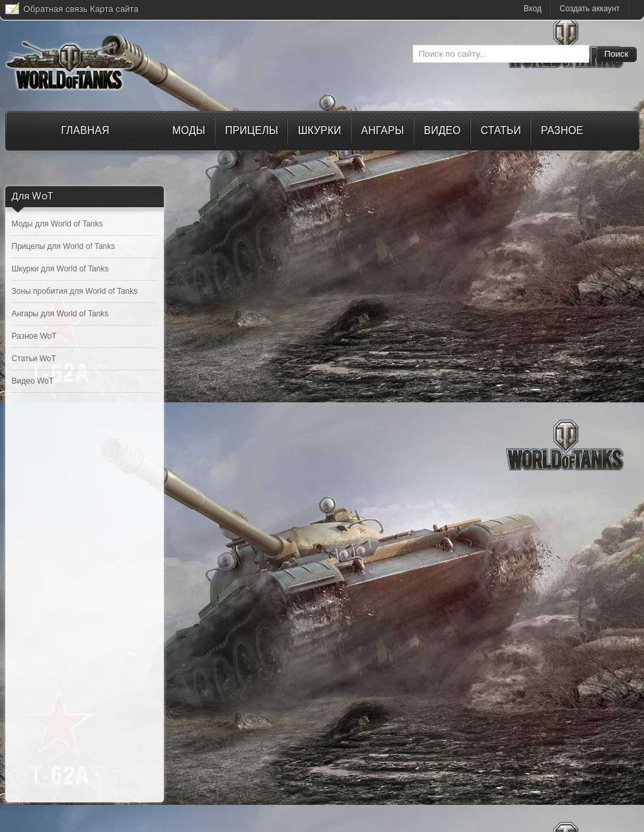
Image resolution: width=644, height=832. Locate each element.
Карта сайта (114, 9)
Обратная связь (56, 9)
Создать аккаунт (590, 9)
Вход (533, 9)
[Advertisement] (85, 604)
